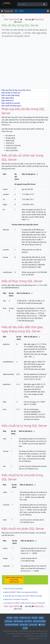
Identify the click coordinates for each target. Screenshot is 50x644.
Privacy (16, 618)
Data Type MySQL (12, 19)
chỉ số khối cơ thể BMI (12, 625)
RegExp (41, 618)
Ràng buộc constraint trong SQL (16, 599)
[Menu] (48, 11)
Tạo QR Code (24, 625)
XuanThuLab (43, 639)
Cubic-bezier (8, 621)
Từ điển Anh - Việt (25, 618)
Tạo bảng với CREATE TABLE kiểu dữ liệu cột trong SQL (25, 603)
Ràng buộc (39, 19)
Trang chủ (8, 11)
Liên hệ (21, 11)
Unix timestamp (18, 621)
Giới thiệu (9, 618)
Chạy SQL (35, 618)
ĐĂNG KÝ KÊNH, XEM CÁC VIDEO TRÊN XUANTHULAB (14, 580)
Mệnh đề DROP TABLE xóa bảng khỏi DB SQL (21, 592)
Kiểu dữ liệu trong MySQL (14, 589)
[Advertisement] (25, 64)
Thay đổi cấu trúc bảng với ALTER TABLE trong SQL (23, 596)
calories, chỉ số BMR (39, 621)
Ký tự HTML (28, 621)
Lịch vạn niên (33, 625)
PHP (16, 11)
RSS (25, 628)
